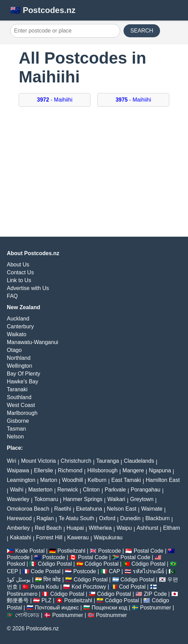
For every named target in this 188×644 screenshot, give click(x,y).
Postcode (110, 551)
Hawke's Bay (23, 382)
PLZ (47, 600)
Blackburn (157, 518)
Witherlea (100, 528)
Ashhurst (148, 528)
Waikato (17, 334)
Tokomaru (46, 499)
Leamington (21, 480)
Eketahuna (89, 509)
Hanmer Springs (83, 499)
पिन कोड (52, 580)
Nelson (15, 437)
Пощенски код (109, 608)
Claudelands (139, 461)
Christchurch (76, 461)
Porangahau (146, 490)
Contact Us (20, 272)
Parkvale (115, 490)
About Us (18, 265)
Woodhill (73, 480)
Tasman (16, 429)
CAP (114, 571)
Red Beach (48, 528)
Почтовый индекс (57, 608)
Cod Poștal (132, 587)
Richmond (70, 470)
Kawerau (78, 537)
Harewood (19, 518)
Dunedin (130, 518)
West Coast (21, 405)
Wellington (19, 366)
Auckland (18, 319)
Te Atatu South (76, 518)
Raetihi (63, 509)
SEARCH (142, 31)
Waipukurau (108, 537)
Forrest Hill (49, 537)
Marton (49, 480)
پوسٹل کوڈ (19, 580)
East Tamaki (126, 480)
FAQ (12, 296)
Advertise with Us (28, 288)
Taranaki (17, 389)
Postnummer (156, 608)
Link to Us (19, 280)
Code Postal (46, 571)
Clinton (91, 490)
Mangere (133, 470)
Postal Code (149, 551)
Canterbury (20, 326)
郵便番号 (18, 600)
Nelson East (121, 509)
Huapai (75, 528)
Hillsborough (103, 470)
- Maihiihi (55, 100)
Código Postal (55, 564)
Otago (14, 350)
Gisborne (18, 421)
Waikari (116, 499)
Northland (19, 358)
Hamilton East (163, 480)
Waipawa (18, 470)
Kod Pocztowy (89, 587)
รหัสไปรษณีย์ (148, 571)
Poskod (16, 564)
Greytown (142, 499)
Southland (19, 397)
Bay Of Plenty (24, 374)
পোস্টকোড (27, 615)
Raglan (45, 518)
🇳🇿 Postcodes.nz (43, 10)
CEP (12, 571)
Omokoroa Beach (28, 509)
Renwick (68, 490)
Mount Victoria (39, 461)
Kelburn (97, 480)
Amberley (18, 528)
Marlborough (22, 413)
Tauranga (108, 461)
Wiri (12, 461)
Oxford (107, 518)
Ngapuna (160, 470)
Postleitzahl (71, 551)
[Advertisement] (94, 175)
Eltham (172, 528)
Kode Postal (30, 551)
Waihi (17, 490)
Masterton (40, 490)
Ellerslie (43, 470)
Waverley (18, 499)
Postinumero (22, 594)
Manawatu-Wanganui (33, 342)
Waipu (124, 528)
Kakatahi (20, 537)
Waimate (152, 509)
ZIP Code (155, 594)
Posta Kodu (45, 587)
